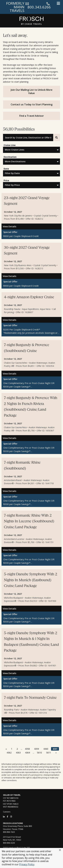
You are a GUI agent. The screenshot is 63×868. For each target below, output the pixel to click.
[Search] (57, 137)
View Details (10, 226)
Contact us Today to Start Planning (32, 104)
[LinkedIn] (4, 817)
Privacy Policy (27, 864)
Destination (10, 157)
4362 (9, 753)
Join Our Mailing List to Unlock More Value (32, 91)
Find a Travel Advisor (32, 116)
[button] (60, 850)
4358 (27, 749)
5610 (39, 753)
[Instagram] (11, 817)
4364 (27, 753)
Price (6, 180)
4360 (46, 749)
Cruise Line (10, 145)
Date (6, 169)
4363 (18, 753)
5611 (49, 753)
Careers (7, 812)
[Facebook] (7, 817)
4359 (37, 749)
